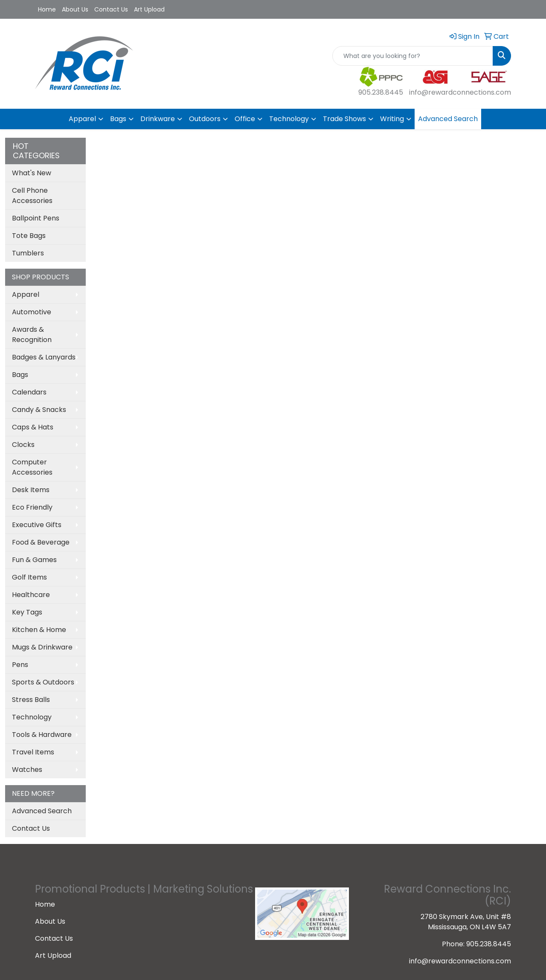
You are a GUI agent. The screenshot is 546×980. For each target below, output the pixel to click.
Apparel (82, 119)
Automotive (32, 312)
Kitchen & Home (39, 630)
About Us (75, 9)
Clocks (23, 445)
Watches (27, 770)
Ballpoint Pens (36, 218)
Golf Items (29, 577)
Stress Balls (31, 700)
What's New (32, 173)
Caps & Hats (33, 427)
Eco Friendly (32, 507)
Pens (20, 665)
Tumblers (28, 253)
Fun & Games (34, 560)
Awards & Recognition (32, 335)
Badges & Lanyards (44, 357)
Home (47, 9)
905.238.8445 (381, 92)
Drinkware (158, 119)
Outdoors (205, 119)
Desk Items (31, 490)
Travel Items (33, 752)
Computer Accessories (32, 467)
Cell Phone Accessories (32, 196)
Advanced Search (448, 119)
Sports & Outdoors (43, 682)
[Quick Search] (413, 56)
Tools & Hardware (42, 735)
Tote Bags (29, 236)
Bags (118, 119)
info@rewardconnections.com (460, 92)
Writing (392, 119)
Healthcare (31, 595)
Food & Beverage (41, 542)
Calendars (29, 392)
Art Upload (149, 9)
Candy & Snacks (39, 410)
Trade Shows (344, 119)
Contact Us (111, 9)
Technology (289, 119)
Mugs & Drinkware (42, 647)
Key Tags (27, 612)
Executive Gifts (37, 525)
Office (245, 119)
